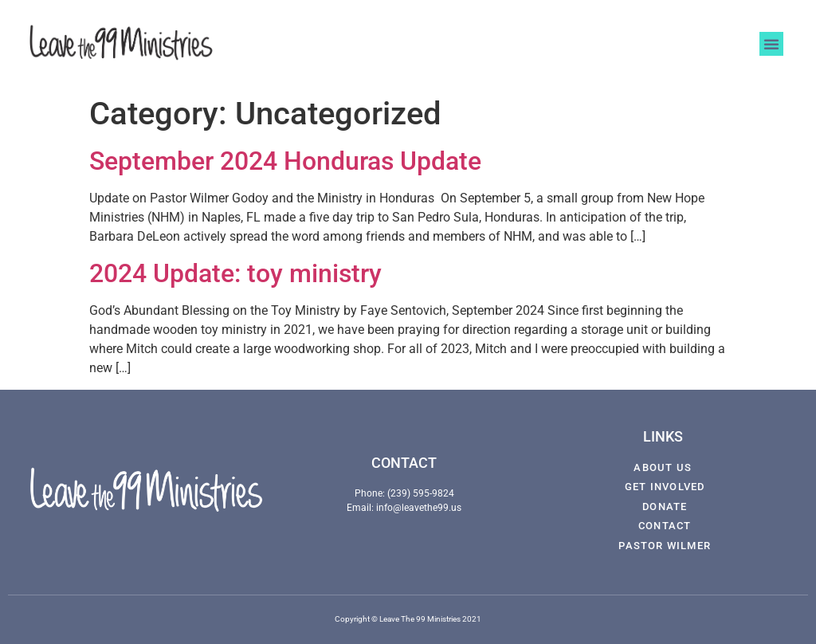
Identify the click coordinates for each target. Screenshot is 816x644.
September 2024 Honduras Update (285, 161)
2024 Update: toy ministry (235, 273)
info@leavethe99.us (419, 508)
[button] (771, 44)
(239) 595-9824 (421, 493)
